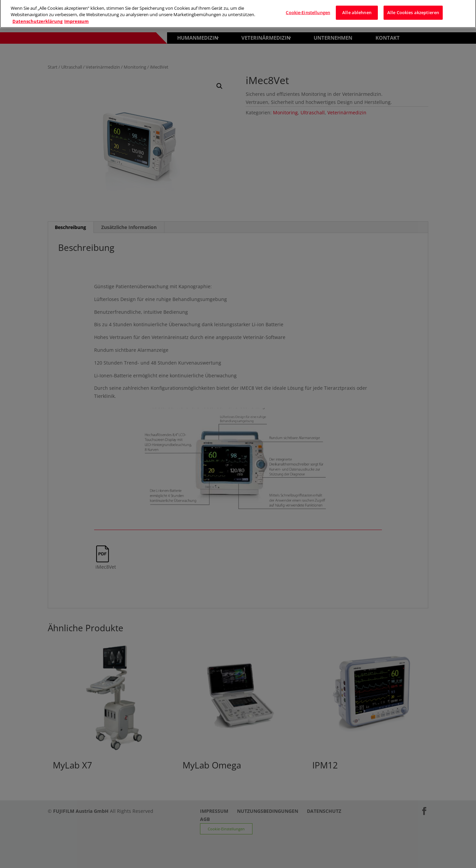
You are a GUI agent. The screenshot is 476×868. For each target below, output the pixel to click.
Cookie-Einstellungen (308, 10)
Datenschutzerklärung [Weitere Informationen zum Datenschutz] (37, 18)
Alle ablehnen (357, 10)
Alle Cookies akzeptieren (413, 10)
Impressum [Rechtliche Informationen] (76, 18)
